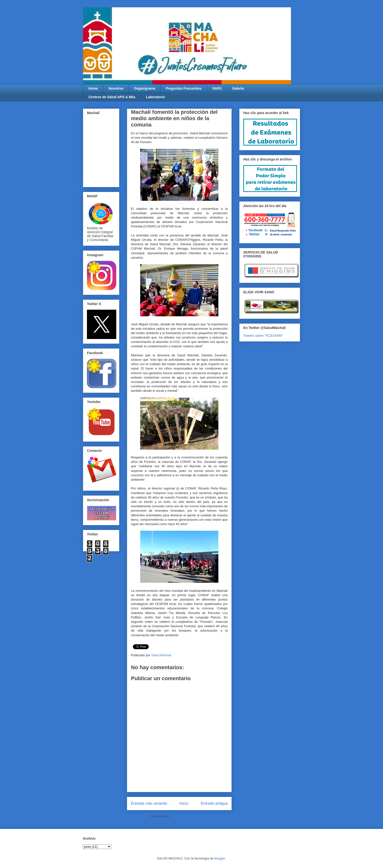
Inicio (184, 803)
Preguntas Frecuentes (184, 88)
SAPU (217, 88)
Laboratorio (155, 97)
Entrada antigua (214, 803)
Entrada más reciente (149, 803)
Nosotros (116, 88)
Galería (238, 88)
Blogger (220, 858)
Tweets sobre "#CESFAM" (263, 336)
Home (93, 88)
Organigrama (144, 88)
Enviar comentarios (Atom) (189, 816)
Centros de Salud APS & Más (112, 97)
